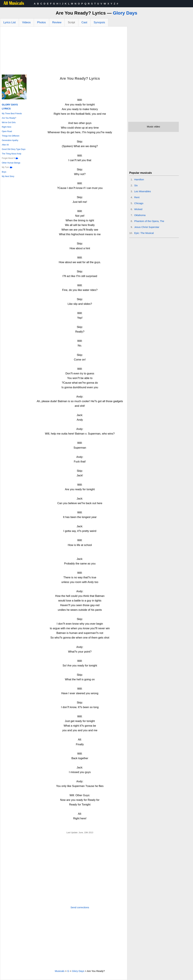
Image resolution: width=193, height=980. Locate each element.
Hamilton (139, 179)
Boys (4, 172)
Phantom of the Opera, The (149, 221)
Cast (84, 22)
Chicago (139, 203)
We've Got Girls (9, 122)
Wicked (138, 209)
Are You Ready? (9, 118)
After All (5, 145)
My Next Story (8, 176)
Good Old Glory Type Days (14, 149)
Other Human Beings (11, 163)
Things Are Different (11, 136)
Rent (137, 197)
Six (136, 185)
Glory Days (125, 13)
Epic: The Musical (144, 233)
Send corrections (80, 907)
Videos (26, 22)
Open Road (7, 131)
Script (71, 22)
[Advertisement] (64, 51)
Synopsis (99, 22)
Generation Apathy (10, 140)
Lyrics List (9, 22)
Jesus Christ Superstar (147, 227)
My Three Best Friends (12, 114)
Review (57, 22)
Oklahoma (140, 215)
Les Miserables (143, 191)
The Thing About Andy (12, 154)
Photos (41, 22)
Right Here (7, 127)
